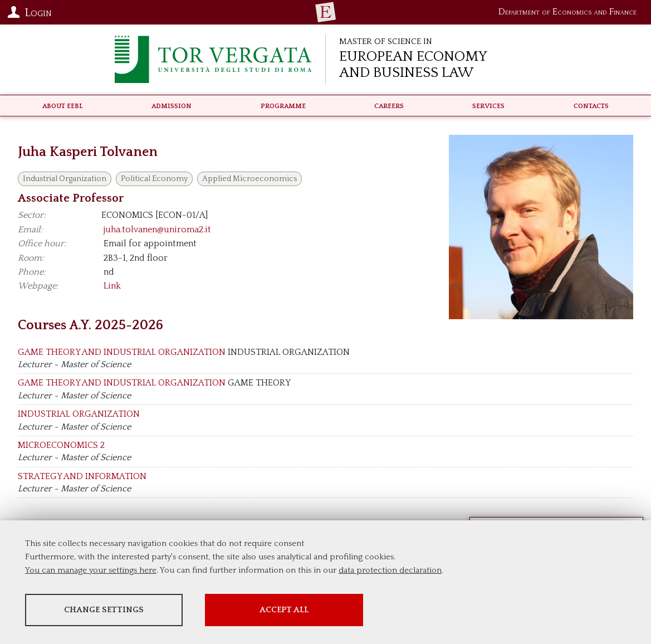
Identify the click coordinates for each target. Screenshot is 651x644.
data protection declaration (390, 571)
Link (112, 286)
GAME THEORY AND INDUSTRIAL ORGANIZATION (122, 352)
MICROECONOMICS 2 (61, 445)
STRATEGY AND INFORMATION (82, 476)
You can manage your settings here (91, 571)
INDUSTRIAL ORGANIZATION (79, 414)
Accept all (314, 611)
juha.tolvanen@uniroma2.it (157, 230)
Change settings (113, 611)
